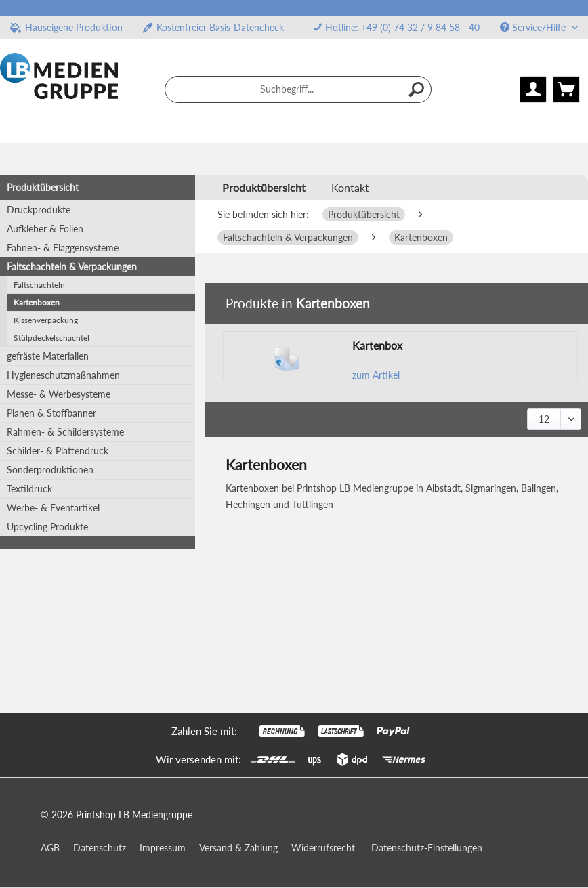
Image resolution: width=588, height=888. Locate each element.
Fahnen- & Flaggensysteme (63, 248)
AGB (50, 848)
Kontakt (350, 187)
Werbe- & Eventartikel (53, 508)
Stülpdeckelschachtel (51, 338)
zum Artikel (376, 375)
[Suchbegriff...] (298, 89)
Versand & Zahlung (238, 848)
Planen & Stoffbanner (51, 413)
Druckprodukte (39, 210)
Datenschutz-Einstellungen (427, 848)
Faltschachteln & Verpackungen (72, 267)
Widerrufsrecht (323, 848)
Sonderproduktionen (50, 470)
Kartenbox (377, 345)
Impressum (163, 848)
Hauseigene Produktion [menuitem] (66, 27)
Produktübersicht (43, 187)
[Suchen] (417, 89)
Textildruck (29, 489)
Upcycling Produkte (47, 527)
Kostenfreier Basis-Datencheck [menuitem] (213, 27)
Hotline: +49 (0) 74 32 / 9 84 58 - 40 (402, 27)
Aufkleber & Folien (45, 229)
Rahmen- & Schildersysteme (65, 432)
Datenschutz (100, 848)
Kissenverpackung (46, 320)
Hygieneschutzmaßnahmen (63, 375)
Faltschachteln (39, 285)
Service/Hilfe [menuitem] (534, 27)
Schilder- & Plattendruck (58, 451)
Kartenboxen (37, 302)
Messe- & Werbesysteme (59, 394)
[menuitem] (396, 27)
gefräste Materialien (48, 356)
